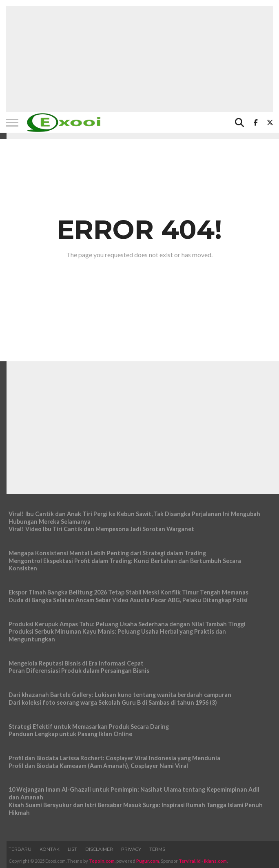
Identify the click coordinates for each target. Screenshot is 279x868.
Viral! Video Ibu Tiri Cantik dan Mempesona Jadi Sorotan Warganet (101, 529)
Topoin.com (102, 861)
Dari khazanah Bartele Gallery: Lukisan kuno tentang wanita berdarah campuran (120, 695)
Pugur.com (148, 861)
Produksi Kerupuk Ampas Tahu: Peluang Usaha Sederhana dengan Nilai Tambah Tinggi (127, 624)
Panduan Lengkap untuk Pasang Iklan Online (70, 734)
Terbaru (20, 849)
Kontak (50, 849)
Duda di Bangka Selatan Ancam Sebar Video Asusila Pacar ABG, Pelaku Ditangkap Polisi (128, 600)
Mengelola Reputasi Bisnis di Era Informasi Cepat (76, 663)
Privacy (131, 849)
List (72, 849)
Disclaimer (99, 849)
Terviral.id (190, 861)
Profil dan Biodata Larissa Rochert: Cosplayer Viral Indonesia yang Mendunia (114, 758)
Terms (157, 849)
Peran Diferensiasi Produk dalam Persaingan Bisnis (79, 671)
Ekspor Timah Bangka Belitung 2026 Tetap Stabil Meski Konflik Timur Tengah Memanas (128, 592)
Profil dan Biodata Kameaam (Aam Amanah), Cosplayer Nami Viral (98, 766)
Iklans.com (215, 861)
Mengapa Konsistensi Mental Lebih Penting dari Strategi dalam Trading (107, 553)
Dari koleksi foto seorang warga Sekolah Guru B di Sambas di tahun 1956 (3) (113, 702)
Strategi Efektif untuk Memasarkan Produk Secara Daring (89, 727)
